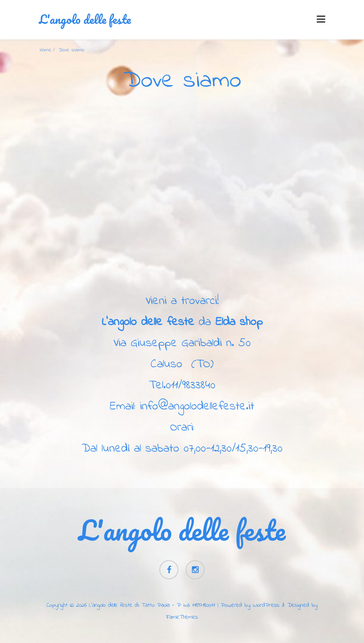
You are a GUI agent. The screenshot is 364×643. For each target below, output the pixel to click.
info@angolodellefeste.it (197, 407)
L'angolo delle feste (85, 19)
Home (46, 50)
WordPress (266, 605)
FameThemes (182, 617)
